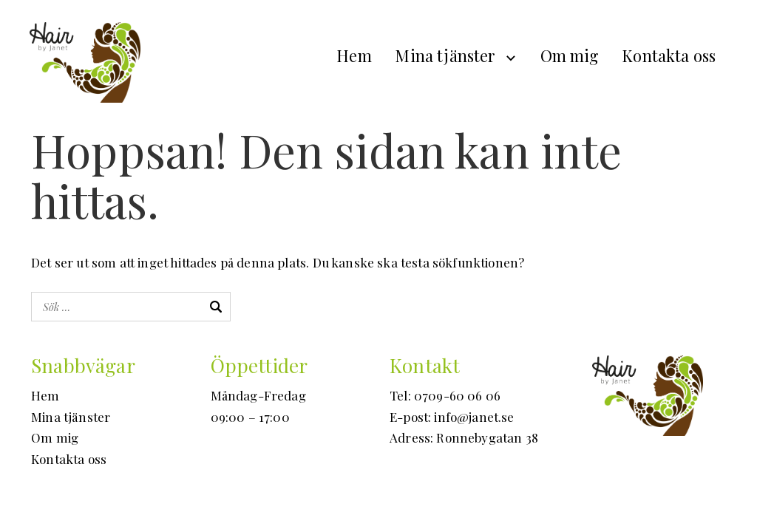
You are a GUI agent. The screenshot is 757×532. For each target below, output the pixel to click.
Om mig (570, 55)
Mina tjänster (445, 55)
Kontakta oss (669, 55)
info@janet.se (474, 417)
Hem (354, 55)
